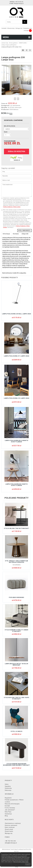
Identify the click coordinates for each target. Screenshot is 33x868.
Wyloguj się (9, 833)
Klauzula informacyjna (12, 804)
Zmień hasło (9, 831)
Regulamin (8, 798)
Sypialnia (8, 786)
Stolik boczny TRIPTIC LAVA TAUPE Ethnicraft (16, 698)
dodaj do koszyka (17, 151)
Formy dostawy (10, 808)
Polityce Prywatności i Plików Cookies (21, 862)
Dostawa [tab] (16, 234)
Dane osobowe (10, 827)
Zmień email (9, 829)
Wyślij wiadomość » (25, 231)
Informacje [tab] (6, 234)
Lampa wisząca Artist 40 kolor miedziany (16, 664)
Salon (7, 784)
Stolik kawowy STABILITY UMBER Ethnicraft (16, 631)
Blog (6, 816)
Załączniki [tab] (25, 234)
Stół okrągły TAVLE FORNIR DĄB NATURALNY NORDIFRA (16, 562)
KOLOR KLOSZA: (10, 126)
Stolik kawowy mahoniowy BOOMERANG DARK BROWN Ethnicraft (16, 764)
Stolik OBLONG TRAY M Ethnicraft (17, 528)
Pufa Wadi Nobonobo (16, 597)
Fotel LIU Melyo (17, 731)
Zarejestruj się (27, 28)
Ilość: (6, 132)
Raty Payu (8, 812)
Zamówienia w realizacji (13, 823)
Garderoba (8, 788)
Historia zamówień (11, 825)
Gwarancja (8, 814)
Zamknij (28, 864)
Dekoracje (8, 790)
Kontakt (4, 28)
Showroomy (11, 28)
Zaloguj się (19, 28)
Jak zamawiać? (10, 810)
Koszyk (27, 31)
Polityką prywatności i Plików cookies (12, 207)
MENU (16, 37)
